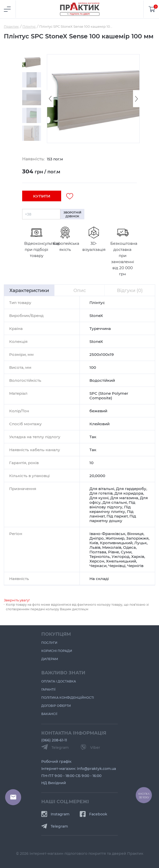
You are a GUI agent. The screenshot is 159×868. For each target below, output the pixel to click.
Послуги (49, 643)
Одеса (129, 547)
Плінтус (97, 302)
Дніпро (97, 538)
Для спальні (115, 502)
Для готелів (101, 493)
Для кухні (99, 498)
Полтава (98, 552)
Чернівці (117, 566)
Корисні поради (57, 651)
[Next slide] (136, 99)
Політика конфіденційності (68, 697)
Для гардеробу (131, 489)
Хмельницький (121, 561)
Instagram (55, 814)
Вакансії (49, 714)
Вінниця (135, 534)
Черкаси (98, 566)
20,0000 (97, 476)
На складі (99, 578)
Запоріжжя (137, 538)
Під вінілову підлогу (112, 505)
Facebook (94, 814)
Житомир (115, 538)
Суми (126, 552)
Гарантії (48, 689)
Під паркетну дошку (113, 518)
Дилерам (50, 659)
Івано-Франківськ (107, 534)
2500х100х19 (102, 354)
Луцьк (141, 543)
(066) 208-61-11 (54, 740)
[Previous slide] (50, 99)
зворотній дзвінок (72, 214)
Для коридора (129, 493)
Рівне (114, 552)
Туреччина (100, 328)
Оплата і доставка (59, 681)
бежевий (98, 411)
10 (91, 463)
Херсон (97, 561)
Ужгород (121, 556)
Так (93, 437)
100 (93, 367)
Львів (95, 547)
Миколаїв (112, 547)
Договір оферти (56, 706)
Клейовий (100, 424)
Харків (138, 556)
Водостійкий (102, 380)
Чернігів (135, 566)
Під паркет (117, 516)
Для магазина (124, 498)
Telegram (55, 826)
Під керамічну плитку (110, 509)
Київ (94, 543)
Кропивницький (116, 543)
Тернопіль (100, 556)
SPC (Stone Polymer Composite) (109, 395)
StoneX (96, 315)
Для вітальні (102, 489)
